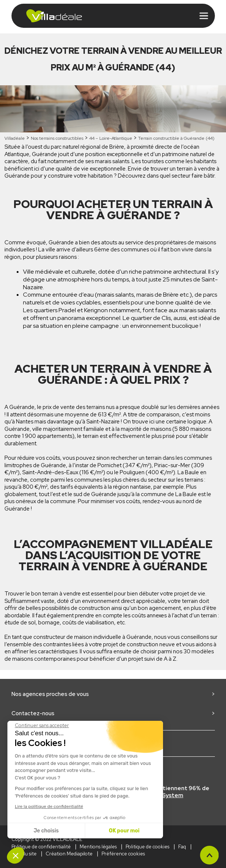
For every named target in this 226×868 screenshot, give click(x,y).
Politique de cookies (147, 847)
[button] (16, 855)
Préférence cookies (123, 854)
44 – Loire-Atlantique (111, 138)
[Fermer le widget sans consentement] (42, 726)
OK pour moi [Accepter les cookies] (124, 831)
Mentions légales (98, 847)
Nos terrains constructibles (57, 138)
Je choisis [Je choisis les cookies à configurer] (46, 831)
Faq (182, 847)
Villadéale (15, 138)
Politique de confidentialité (41, 847)
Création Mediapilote (69, 854)
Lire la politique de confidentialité (49, 806)
